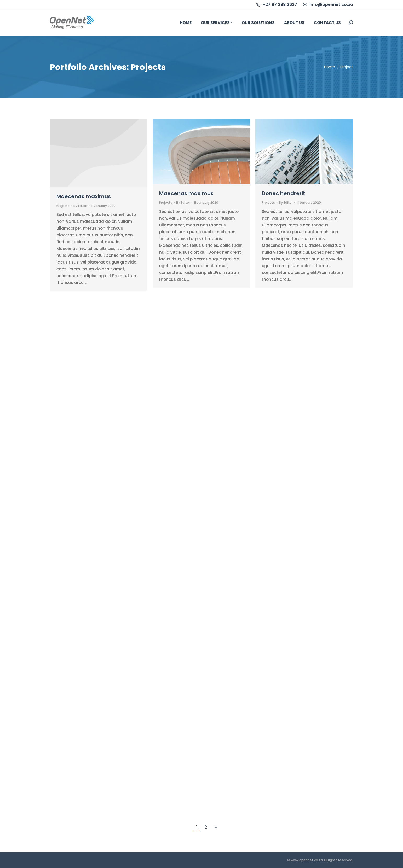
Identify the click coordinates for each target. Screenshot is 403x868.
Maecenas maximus (84, 196)
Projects (63, 206)
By (80, 206)
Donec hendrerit (284, 193)
